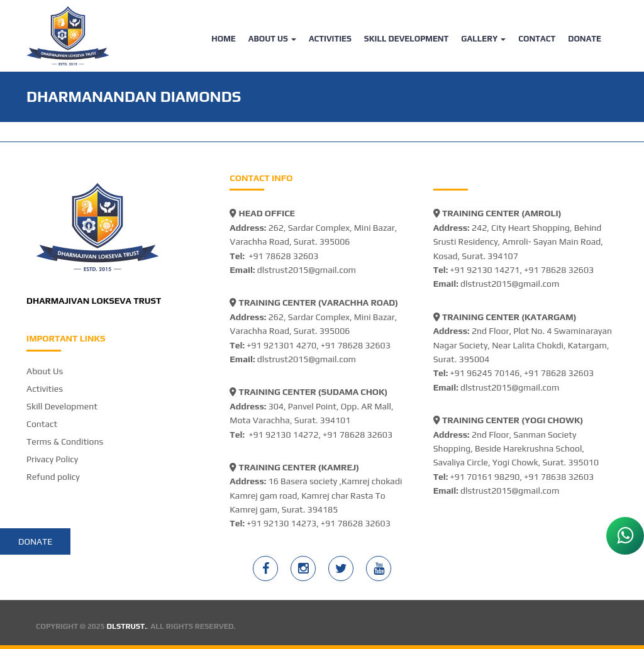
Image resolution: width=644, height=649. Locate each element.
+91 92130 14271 (485, 270)
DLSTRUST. (127, 626)
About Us (272, 39)
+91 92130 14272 (283, 435)
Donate (585, 39)
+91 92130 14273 (281, 523)
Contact (537, 39)
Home (223, 39)
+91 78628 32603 (283, 256)
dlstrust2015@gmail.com (307, 270)
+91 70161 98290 (485, 477)
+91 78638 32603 (559, 477)
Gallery (483, 39)
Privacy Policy (52, 459)
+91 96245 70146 (485, 373)
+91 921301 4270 (281, 345)
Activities (330, 39)
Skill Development (407, 39)
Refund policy (53, 477)
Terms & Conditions (65, 441)
